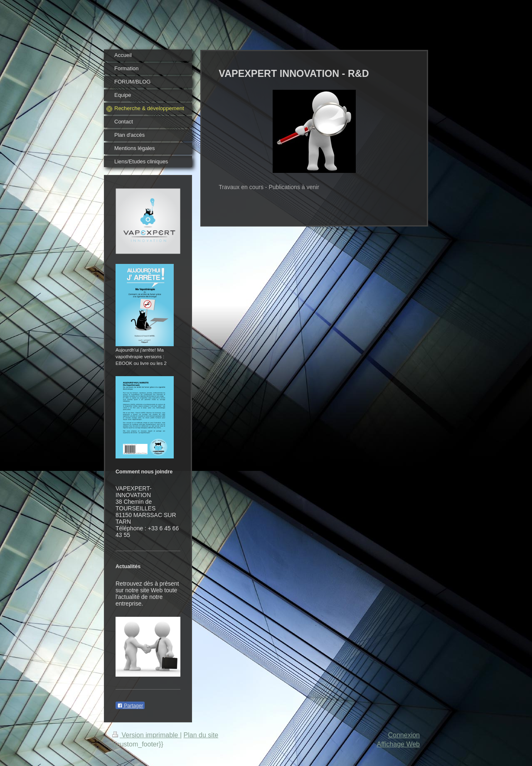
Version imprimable (146, 735)
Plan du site (201, 735)
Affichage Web (398, 744)
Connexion (404, 735)
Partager (130, 706)
